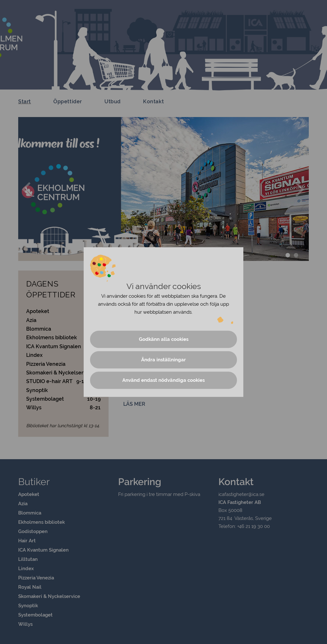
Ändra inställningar (163, 360)
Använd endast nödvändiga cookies (163, 380)
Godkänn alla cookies (164, 339)
